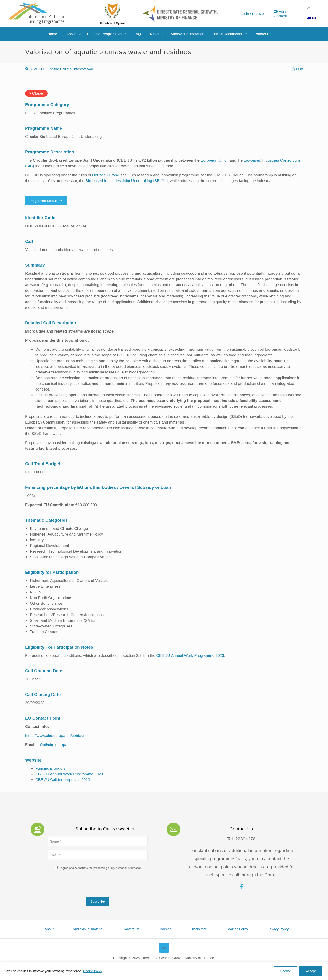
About (49, 929)
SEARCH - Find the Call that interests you (59, 69)
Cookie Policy (93, 971)
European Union (215, 160)
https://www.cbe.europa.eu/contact (55, 736)
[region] (164, 971)
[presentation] (82, 885)
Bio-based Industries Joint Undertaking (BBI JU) (127, 181)
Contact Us (131, 929)
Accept (311, 971)
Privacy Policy (278, 929)
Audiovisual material (88, 929)
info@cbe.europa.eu (55, 745)
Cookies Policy (237, 929)
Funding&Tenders (50, 768)
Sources (165, 929)
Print (297, 69)
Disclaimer (198, 929)
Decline (286, 971)
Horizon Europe (106, 175)
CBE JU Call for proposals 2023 (63, 780)
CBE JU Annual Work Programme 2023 (190, 656)
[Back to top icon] (164, 948)
